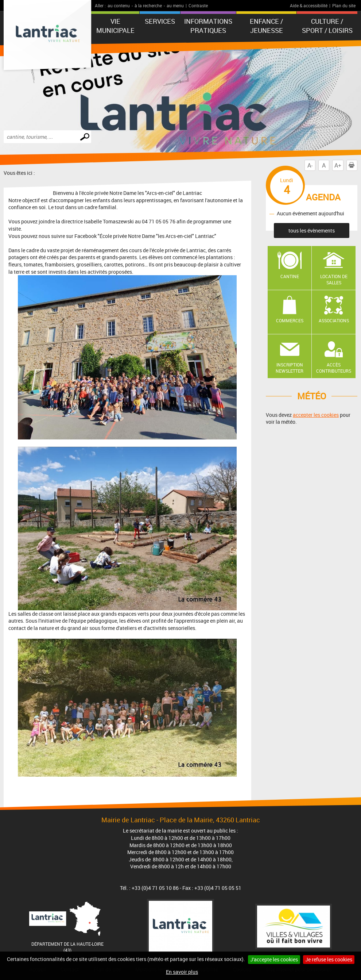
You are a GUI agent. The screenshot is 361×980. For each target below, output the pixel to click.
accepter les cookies (316, 415)
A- (310, 165)
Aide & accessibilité (309, 5)
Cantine (290, 276)
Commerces (290, 320)
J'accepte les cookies (274, 959)
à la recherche (148, 5)
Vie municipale (115, 26)
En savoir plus (182, 972)
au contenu (119, 5)
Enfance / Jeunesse (266, 26)
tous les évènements (312, 230)
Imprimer (353, 165)
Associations (334, 320)
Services (160, 21)
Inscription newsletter (290, 368)
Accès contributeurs (334, 368)
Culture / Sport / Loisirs (327, 26)
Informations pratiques (208, 26)
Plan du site (344, 5)
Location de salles (334, 279)
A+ (338, 165)
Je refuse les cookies (329, 959)
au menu (175, 5)
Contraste (198, 5)
